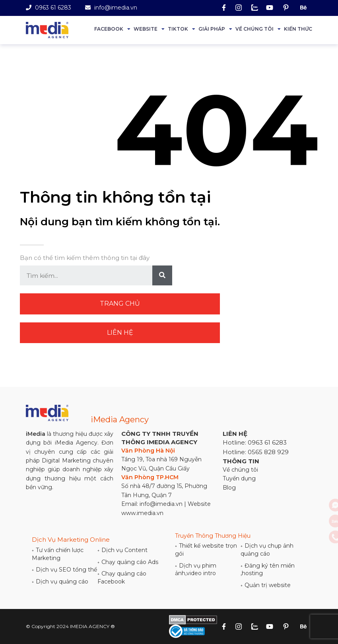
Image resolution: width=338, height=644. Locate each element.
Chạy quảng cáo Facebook (122, 578)
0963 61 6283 (49, 8)
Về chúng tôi (254, 29)
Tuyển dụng (239, 478)
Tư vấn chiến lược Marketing (58, 554)
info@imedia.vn (111, 8)
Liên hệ (120, 333)
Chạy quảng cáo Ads (128, 562)
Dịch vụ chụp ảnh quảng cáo (267, 550)
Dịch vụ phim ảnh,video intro (196, 570)
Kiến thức (298, 29)
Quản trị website (266, 585)
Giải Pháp (212, 29)
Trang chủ (120, 303)
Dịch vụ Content (122, 550)
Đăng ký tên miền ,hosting (268, 570)
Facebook (109, 29)
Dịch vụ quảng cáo (60, 582)
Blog (229, 488)
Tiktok (178, 29)
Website (146, 29)
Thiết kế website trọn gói (206, 550)
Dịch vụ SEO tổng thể (64, 570)
